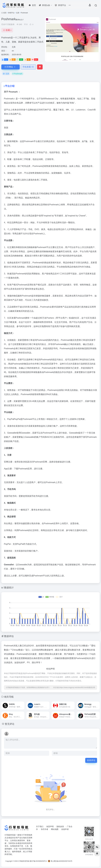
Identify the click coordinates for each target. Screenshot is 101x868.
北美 (18, 13)
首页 (5, 13)
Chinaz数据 (17, 650)
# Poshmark (17, 74)
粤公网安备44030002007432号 (60, 861)
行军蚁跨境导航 (24, 861)
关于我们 (40, 826)
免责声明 (50, 826)
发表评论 (91, 760)
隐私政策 (60, 826)
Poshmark (9, 99)
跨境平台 (11, 13)
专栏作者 (44, 829)
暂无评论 (10, 724)
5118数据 (83, 646)
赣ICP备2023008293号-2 (38, 861)
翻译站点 (20, 20)
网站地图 (55, 829)
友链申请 (65, 829)
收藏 (7, 30)
